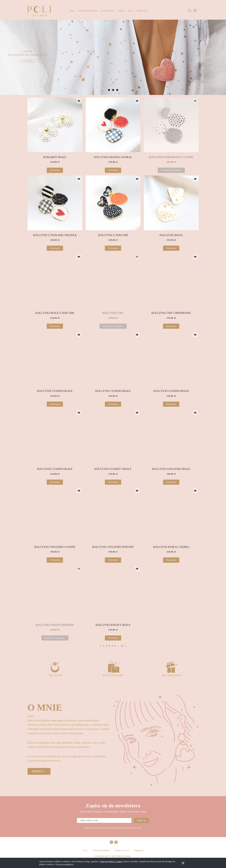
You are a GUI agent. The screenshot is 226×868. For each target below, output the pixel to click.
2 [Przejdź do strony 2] (106, 646)
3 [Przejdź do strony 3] (109, 646)
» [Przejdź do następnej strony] (125, 646)
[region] (113, 57)
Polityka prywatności (101, 850)
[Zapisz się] (141, 820)
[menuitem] (73, 11)
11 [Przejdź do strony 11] (122, 646)
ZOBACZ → (39, 771)
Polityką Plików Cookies (111, 861)
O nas (85, 850)
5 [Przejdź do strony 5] (115, 646)
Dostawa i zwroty (122, 850)
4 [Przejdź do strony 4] (112, 646)
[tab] (109, 90)
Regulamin (139, 850)
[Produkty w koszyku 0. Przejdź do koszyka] (196, 11)
